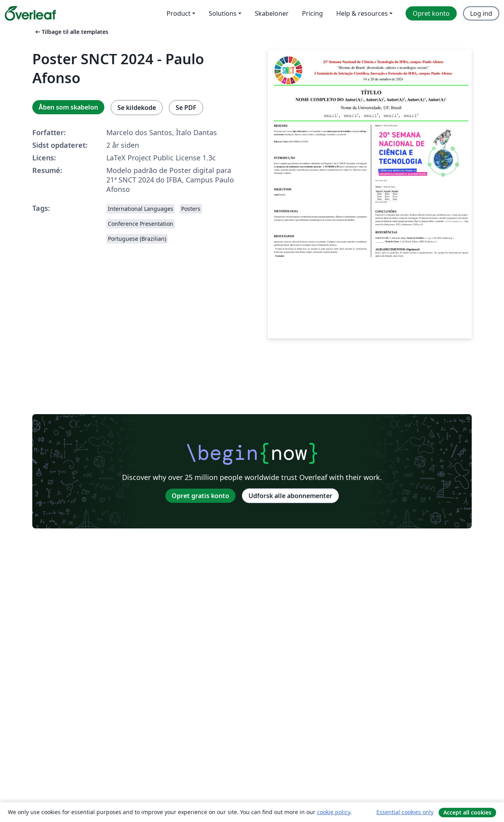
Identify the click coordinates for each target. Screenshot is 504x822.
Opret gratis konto (200, 496)
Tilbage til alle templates (71, 32)
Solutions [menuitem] (223, 13)
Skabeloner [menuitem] (272, 13)
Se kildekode (137, 108)
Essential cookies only (405, 812)
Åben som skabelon (68, 107)
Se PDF (186, 108)
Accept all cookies (467, 812)
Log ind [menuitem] (481, 13)
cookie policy (334, 812)
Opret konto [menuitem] (431, 13)
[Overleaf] (30, 13)
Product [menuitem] (179, 13)
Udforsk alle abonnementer (290, 496)
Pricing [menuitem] (312, 13)
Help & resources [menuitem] (362, 13)
